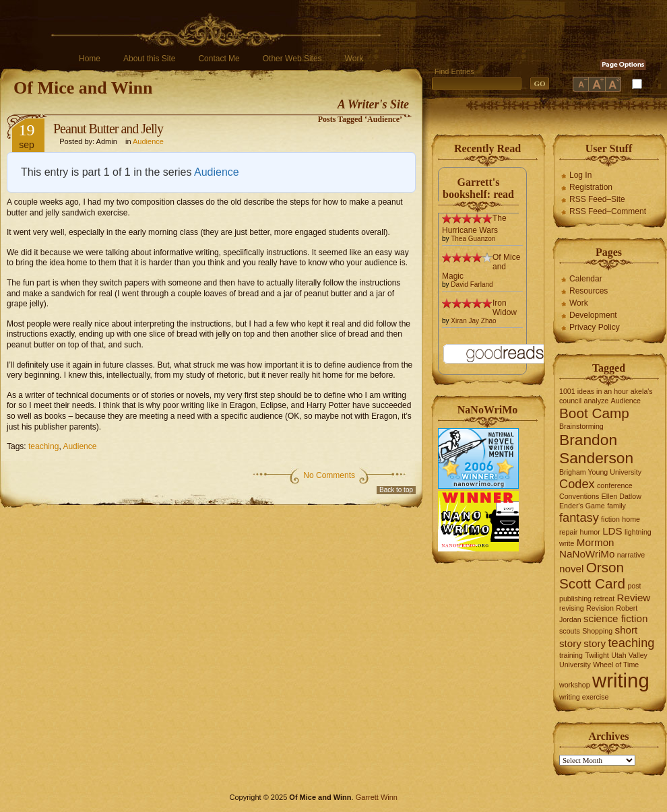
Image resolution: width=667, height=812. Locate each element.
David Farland (472, 284)
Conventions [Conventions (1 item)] (579, 496)
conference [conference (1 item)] (615, 485)
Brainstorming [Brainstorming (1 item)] (581, 426)
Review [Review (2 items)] (634, 598)
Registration (591, 187)
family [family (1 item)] (616, 506)
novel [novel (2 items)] (571, 569)
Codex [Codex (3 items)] (577, 484)
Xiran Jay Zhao (473, 321)
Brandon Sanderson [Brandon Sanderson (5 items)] (596, 449)
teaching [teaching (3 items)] (632, 643)
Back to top (396, 490)
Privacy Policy (595, 327)
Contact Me (219, 59)
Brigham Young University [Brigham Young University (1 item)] (600, 472)
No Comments (329, 475)
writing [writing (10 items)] (621, 680)
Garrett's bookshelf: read (478, 188)
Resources (589, 291)
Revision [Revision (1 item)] (600, 608)
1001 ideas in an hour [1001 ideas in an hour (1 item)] (594, 391)
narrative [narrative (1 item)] (631, 555)
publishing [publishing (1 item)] (575, 599)
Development (593, 315)
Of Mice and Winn (83, 88)
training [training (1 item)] (571, 655)
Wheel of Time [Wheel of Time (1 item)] (616, 665)
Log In (580, 175)
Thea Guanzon (473, 239)
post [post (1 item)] (634, 586)
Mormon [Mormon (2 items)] (596, 542)
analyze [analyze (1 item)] (597, 401)
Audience (148, 141)
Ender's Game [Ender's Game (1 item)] (582, 506)
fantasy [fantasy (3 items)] (579, 517)
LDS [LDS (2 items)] (612, 531)
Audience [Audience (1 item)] (626, 401)
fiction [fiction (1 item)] (610, 519)
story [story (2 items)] (595, 643)
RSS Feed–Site (597, 199)
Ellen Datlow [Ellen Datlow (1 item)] (622, 496)
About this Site (149, 59)
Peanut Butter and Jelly (108, 129)
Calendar (586, 279)
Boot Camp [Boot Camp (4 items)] (594, 413)
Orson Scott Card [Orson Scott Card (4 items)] (592, 575)
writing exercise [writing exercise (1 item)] (584, 697)
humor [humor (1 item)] (590, 532)
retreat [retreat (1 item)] (604, 599)
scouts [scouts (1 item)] (570, 631)
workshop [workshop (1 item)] (575, 685)
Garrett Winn (377, 797)
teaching (43, 446)
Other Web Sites (292, 59)
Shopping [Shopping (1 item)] (597, 631)
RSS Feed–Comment (608, 211)
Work (354, 59)
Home (90, 59)
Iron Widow (505, 308)
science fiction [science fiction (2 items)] (615, 618)
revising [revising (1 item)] (572, 608)
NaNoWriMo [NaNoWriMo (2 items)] (587, 554)
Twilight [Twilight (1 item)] (597, 655)
